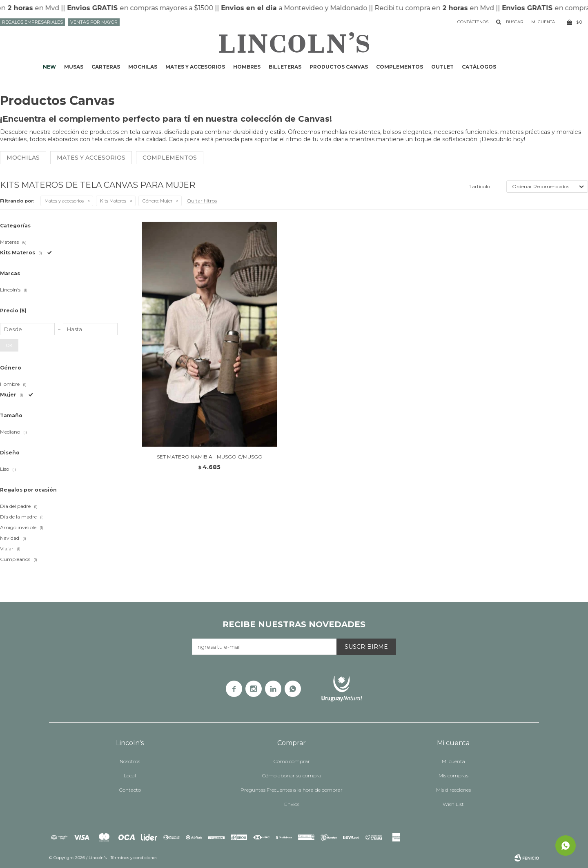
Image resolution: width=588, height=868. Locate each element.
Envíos (292, 804)
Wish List (453, 804)
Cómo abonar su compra (292, 776)
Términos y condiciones (134, 858)
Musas (74, 67)
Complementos (400, 67)
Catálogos (479, 67)
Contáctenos (473, 22)
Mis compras (453, 776)
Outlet (442, 67)
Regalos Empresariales (32, 22)
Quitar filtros (202, 201)
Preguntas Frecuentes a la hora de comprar (292, 790)
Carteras (106, 67)
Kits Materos (113, 201)
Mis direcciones (453, 790)
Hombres (247, 67)
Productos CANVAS (339, 67)
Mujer (157, 201)
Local (130, 776)
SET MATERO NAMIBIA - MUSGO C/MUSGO (210, 457)
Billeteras (285, 67)
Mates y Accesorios (91, 158)
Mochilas (143, 67)
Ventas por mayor (94, 22)
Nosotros (130, 761)
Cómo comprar (292, 761)
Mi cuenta (453, 761)
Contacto (130, 790)
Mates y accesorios (195, 67)
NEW (49, 67)
